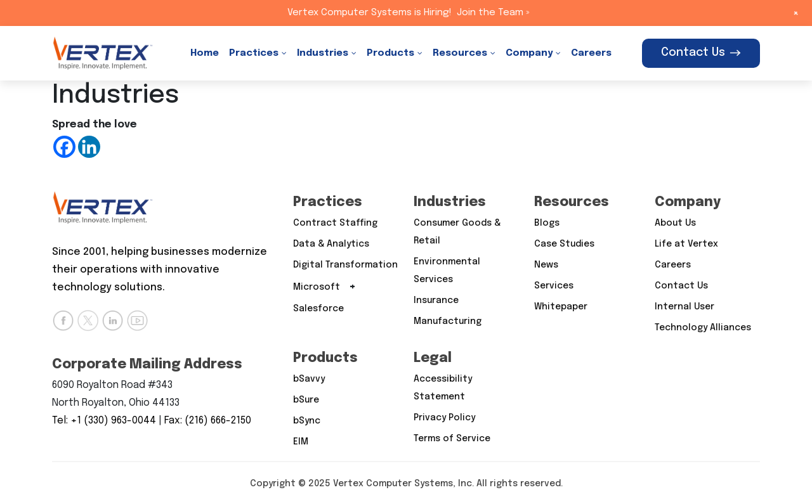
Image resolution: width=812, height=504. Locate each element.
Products (390, 53)
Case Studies (564, 244)
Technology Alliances (703, 328)
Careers (591, 53)
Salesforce (318, 309)
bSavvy (309, 379)
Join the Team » (493, 13)
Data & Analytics (331, 244)
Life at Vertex (686, 244)
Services (554, 286)
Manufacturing (448, 321)
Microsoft (317, 287)
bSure (306, 400)
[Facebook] (64, 147)
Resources (460, 53)
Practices (254, 53)
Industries (323, 53)
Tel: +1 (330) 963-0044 (104, 421)
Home (205, 53)
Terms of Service (452, 439)
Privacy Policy (444, 418)
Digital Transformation (345, 265)
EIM (301, 442)
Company (529, 53)
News (546, 265)
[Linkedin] (89, 147)
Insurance (436, 300)
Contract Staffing (335, 223)
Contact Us (701, 53)
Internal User (684, 307)
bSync (307, 421)
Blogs (547, 223)
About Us (675, 223)
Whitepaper (561, 307)
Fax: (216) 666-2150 (208, 421)
